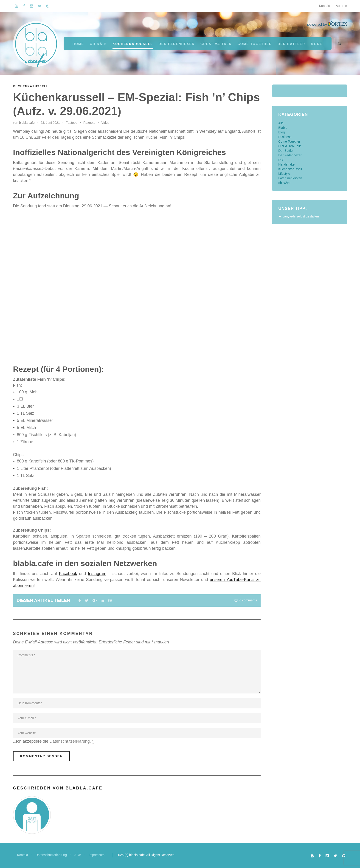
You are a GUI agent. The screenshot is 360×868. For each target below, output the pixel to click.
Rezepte (89, 123)
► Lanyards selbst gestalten (299, 216)
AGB (79, 855)
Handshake (286, 164)
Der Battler (286, 151)
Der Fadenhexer (177, 44)
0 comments (245, 600)
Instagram (97, 574)
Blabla (283, 128)
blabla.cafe (27, 123)
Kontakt (324, 6)
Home (78, 44)
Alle (281, 123)
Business (285, 137)
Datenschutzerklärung (70, 741)
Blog (281, 132)
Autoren (341, 6)
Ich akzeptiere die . (55, 741)
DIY (281, 160)
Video (105, 123)
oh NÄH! (98, 44)
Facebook (68, 574)
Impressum (99, 855)
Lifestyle (284, 174)
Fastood (72, 123)
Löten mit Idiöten (290, 178)
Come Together (255, 44)
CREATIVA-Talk (216, 44)
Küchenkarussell (133, 44)
